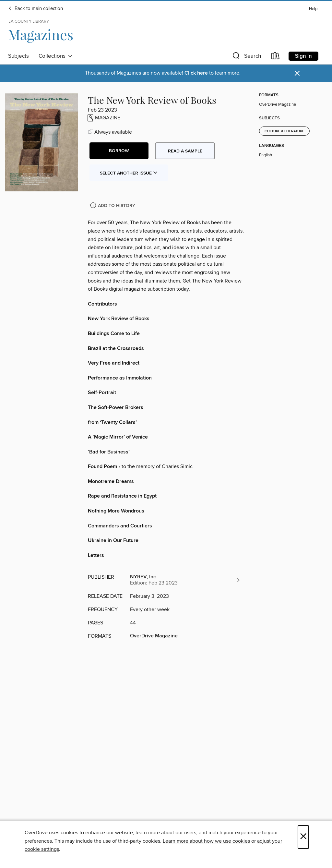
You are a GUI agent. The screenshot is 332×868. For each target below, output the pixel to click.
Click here (196, 73)
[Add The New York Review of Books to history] (113, 206)
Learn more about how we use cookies (206, 841)
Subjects (18, 56)
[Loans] (276, 57)
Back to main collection (36, 9)
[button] (246, 57)
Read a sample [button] (185, 151)
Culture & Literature (284, 131)
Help (313, 9)
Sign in (303, 56)
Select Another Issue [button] (129, 173)
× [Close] (303, 837)
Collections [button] (56, 56)
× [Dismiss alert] (297, 73)
